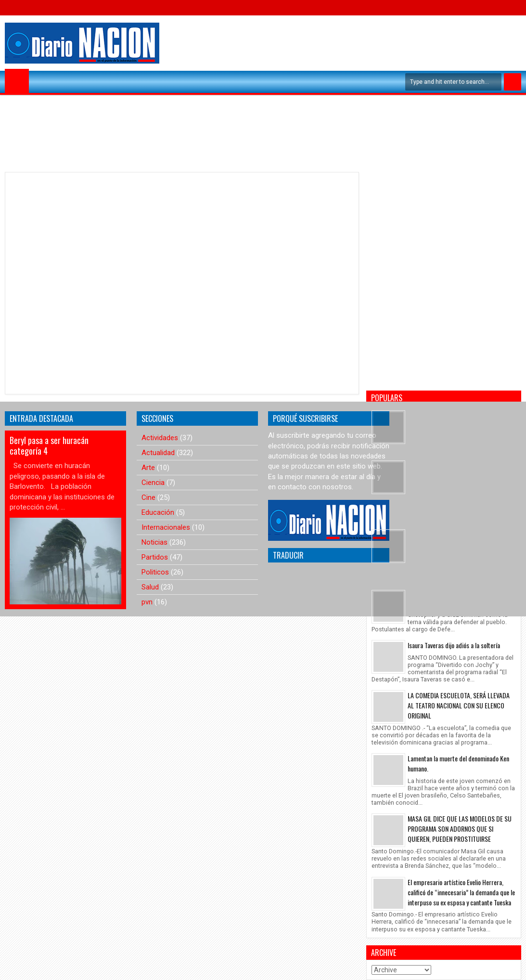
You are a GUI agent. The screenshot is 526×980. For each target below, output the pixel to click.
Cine (148, 497)
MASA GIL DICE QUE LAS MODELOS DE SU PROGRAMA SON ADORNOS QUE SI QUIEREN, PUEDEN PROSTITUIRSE (460, 829)
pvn (147, 602)
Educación (158, 512)
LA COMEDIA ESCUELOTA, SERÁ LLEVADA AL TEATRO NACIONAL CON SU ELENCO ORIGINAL (459, 705)
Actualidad (158, 453)
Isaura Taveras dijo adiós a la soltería (454, 645)
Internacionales (166, 527)
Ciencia (153, 483)
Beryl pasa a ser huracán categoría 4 (49, 445)
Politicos (155, 572)
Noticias (154, 542)
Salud (150, 587)
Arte (148, 468)
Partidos (155, 557)
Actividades (160, 438)
